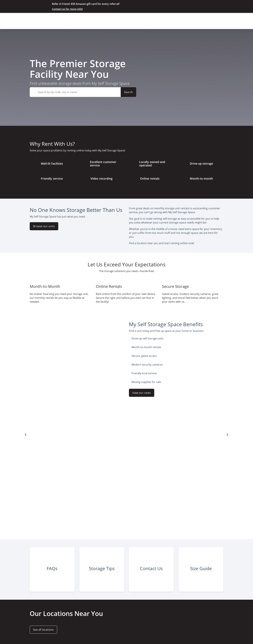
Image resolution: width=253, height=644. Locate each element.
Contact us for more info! (67, 9)
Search (128, 92)
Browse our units (44, 226)
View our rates (142, 393)
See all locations (43, 630)
